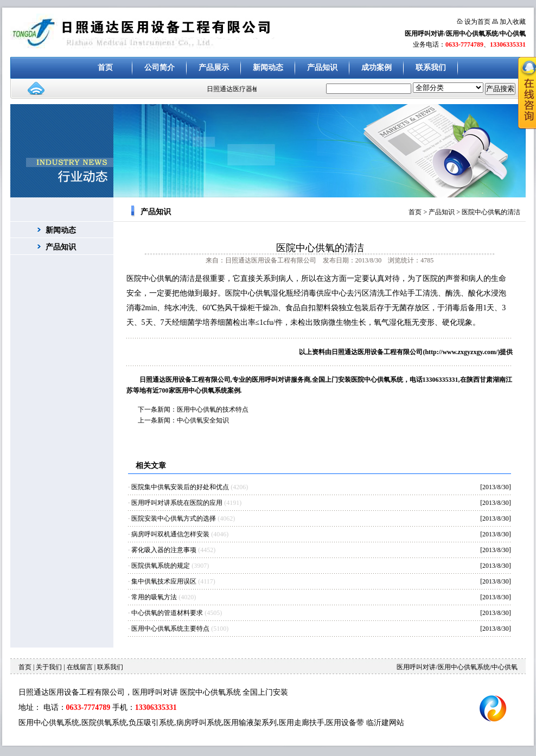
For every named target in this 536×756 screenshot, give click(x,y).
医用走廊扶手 (302, 723)
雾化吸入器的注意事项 (164, 550)
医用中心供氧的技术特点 (213, 409)
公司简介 (159, 68)
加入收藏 (513, 22)
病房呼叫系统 (199, 723)
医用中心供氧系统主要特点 (170, 629)
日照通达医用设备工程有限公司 (377, 352)
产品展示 (214, 68)
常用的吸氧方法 (154, 597)
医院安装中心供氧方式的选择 (174, 518)
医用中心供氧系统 (49, 723)
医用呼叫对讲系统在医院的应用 (177, 503)
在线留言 (80, 667)
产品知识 (322, 68)
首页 (105, 68)
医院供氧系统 (104, 723)
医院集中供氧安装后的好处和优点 (180, 487)
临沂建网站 (385, 723)
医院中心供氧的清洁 (491, 212)
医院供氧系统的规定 (161, 566)
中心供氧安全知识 (203, 420)
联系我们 (431, 68)
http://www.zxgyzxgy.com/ (461, 352)
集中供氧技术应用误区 (164, 581)
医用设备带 (345, 723)
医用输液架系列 (250, 723)
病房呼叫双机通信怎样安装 (170, 534)
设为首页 (477, 22)
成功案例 (377, 68)
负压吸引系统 (151, 723)
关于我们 (49, 667)
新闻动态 (268, 68)
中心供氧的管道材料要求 (167, 613)
